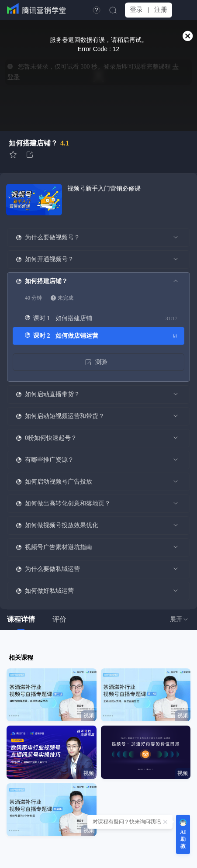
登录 (136, 10)
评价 (59, 619)
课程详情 (21, 619)
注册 (161, 10)
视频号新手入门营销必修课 (104, 188)
